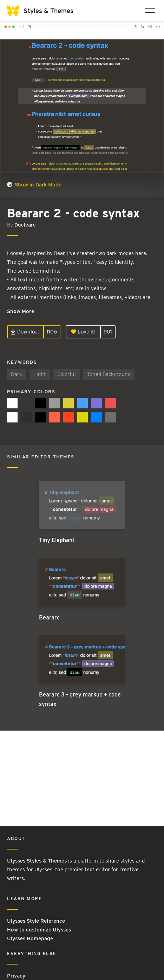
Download (25, 332)
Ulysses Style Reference (36, 921)
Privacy (16, 976)
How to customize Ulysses (39, 930)
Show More (21, 311)
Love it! (83, 332)
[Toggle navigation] (150, 11)
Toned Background (109, 374)
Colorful (67, 374)
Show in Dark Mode (34, 185)
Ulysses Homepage (30, 938)
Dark (17, 374)
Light (40, 374)
